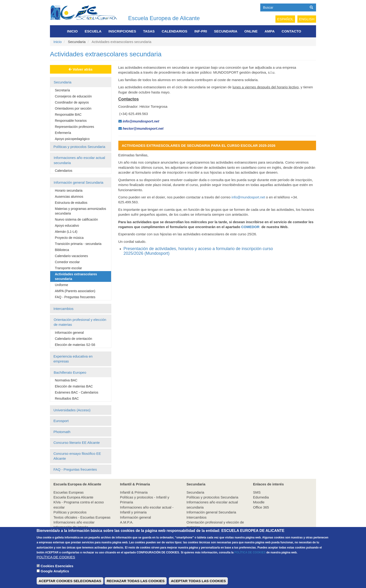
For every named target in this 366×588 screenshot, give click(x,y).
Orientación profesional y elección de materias (80, 322)
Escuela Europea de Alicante (164, 18)
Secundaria (226, 31)
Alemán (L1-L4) (66, 232)
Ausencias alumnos (69, 197)
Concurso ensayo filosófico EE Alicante (77, 456)
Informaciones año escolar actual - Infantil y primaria (147, 510)
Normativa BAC (66, 380)
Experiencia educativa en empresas (73, 359)
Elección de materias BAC (74, 386)
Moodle (259, 502)
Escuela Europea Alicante (73, 497)
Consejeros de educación (73, 96)
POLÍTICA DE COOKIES (250, 558)
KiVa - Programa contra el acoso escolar (79, 505)
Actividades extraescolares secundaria (76, 276)
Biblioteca (62, 250)
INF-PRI (201, 31)
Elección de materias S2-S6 (75, 345)
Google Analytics (55, 576)
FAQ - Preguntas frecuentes (75, 297)
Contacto (292, 31)
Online (251, 31)
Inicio (72, 31)
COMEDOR (250, 227)
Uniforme (62, 285)
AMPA (270, 31)
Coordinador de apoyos (72, 102)
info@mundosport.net (248, 197)
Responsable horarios (71, 121)
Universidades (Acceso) (72, 410)
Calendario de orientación (74, 339)
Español (285, 19)
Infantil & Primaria (134, 492)
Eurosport (61, 421)
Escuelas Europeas (69, 492)
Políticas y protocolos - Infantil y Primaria (145, 500)
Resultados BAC (67, 398)
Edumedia (261, 497)
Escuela (93, 31)
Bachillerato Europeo (70, 372)
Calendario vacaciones (71, 256)
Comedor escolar (67, 262)
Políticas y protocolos (70, 512)
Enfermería (63, 133)
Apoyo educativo (67, 226)
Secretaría (62, 90)
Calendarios (175, 31)
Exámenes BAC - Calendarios (77, 392)
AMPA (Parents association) (75, 291)
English (307, 19)
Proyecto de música (69, 238)
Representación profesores (74, 127)
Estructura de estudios (71, 203)
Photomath (62, 432)
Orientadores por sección (73, 108)
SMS (257, 492)
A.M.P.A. (127, 522)
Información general (69, 333)
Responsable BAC (68, 115)
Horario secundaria (69, 190)
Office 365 (261, 507)
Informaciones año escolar (74, 522)
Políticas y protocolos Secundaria (79, 147)
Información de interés (71, 527)
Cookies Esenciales (57, 571)
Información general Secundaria (79, 182)
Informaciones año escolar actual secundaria (79, 160)
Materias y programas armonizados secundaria (80, 211)
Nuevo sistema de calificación (76, 219)
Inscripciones (122, 31)
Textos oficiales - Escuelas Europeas (82, 517)
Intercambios (63, 309)
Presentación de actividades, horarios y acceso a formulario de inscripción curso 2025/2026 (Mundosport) (198, 251)
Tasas (149, 31)
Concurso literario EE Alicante (77, 443)
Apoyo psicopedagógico (72, 139)
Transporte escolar (68, 268)
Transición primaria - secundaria (78, 244)
